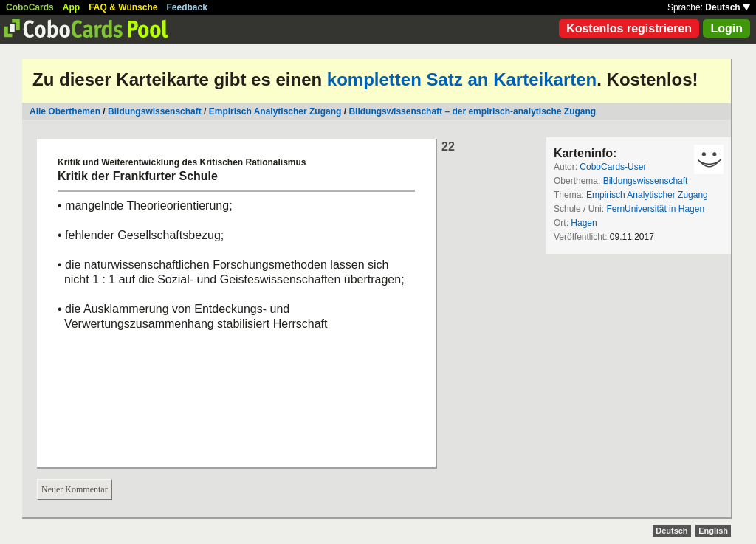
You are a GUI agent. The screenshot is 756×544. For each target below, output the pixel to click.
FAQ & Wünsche (123, 7)
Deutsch (728, 7)
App (71, 7)
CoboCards (30, 7)
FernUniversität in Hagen (655, 209)
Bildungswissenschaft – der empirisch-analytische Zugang (472, 111)
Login (726, 28)
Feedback (187, 7)
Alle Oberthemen (65, 111)
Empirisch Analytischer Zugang (275, 111)
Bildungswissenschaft (155, 111)
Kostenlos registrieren (629, 28)
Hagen (584, 223)
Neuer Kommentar (75, 489)
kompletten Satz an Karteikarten (462, 79)
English (713, 531)
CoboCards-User (613, 167)
